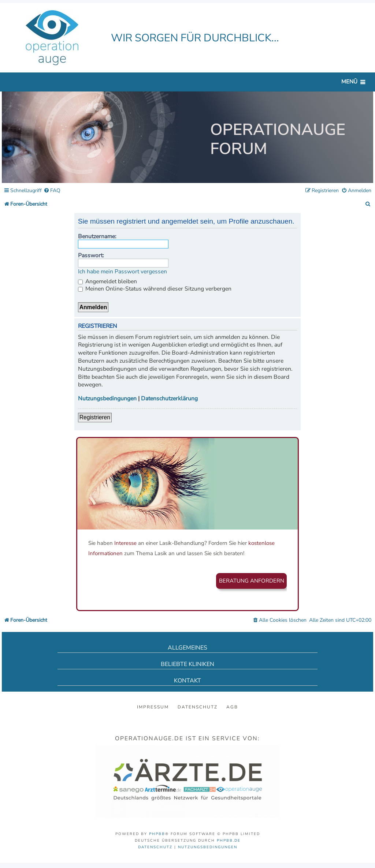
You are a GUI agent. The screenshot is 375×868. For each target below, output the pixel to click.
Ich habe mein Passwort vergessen (122, 272)
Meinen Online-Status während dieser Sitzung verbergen (155, 289)
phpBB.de (229, 841)
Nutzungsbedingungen (107, 399)
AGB (232, 707)
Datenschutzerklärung (169, 399)
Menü (349, 82)
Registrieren (95, 417)
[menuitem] (52, 191)
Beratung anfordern (252, 581)
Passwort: (91, 255)
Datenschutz (198, 707)
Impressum (153, 707)
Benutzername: (97, 236)
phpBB (157, 834)
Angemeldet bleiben (107, 281)
